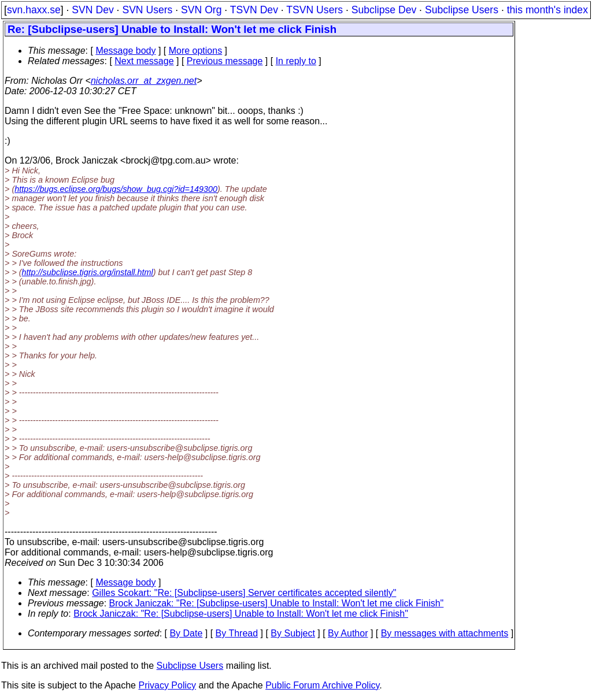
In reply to (296, 61)
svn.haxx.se (34, 10)
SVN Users (147, 10)
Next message (144, 61)
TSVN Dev (254, 10)
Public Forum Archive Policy (322, 685)
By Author (348, 633)
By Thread (237, 633)
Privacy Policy (167, 685)
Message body (125, 51)
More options (196, 51)
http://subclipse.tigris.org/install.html (88, 272)
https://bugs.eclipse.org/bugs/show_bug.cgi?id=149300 (116, 189)
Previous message (225, 61)
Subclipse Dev (384, 10)
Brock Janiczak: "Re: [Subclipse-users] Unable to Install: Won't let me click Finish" (277, 603)
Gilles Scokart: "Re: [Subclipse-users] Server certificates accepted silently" (244, 593)
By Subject (293, 633)
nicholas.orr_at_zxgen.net (144, 81)
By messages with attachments (445, 633)
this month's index (547, 10)
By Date (186, 633)
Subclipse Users (462, 10)
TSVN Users (314, 10)
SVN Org (201, 10)
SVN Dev (92, 10)
